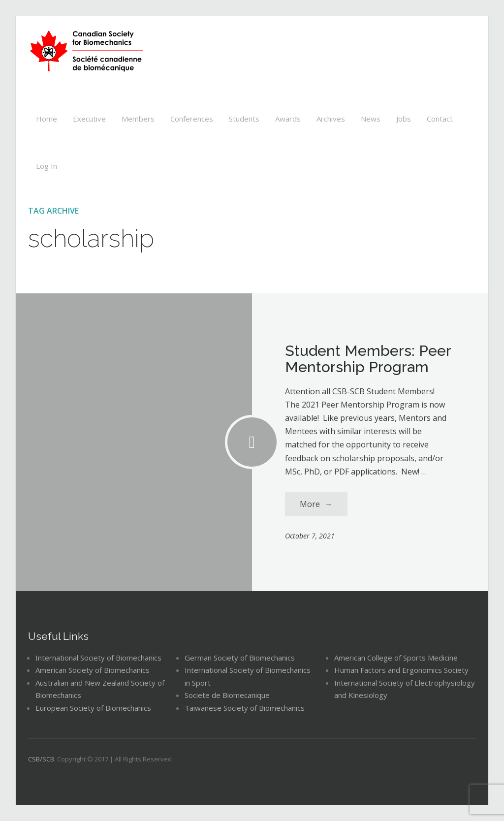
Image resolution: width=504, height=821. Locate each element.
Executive (89, 119)
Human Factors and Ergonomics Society (401, 670)
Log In (47, 166)
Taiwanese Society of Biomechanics (245, 708)
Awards (288, 119)
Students (244, 119)
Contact (440, 119)
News (371, 119)
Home (47, 119)
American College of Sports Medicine (396, 658)
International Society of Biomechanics (98, 658)
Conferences (192, 119)
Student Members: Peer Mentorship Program (368, 359)
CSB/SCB (41, 759)
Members (138, 119)
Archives (331, 119)
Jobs (404, 119)
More (316, 504)
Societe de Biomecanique (227, 695)
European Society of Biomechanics (93, 708)
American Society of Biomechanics (93, 670)
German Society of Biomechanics (240, 658)
